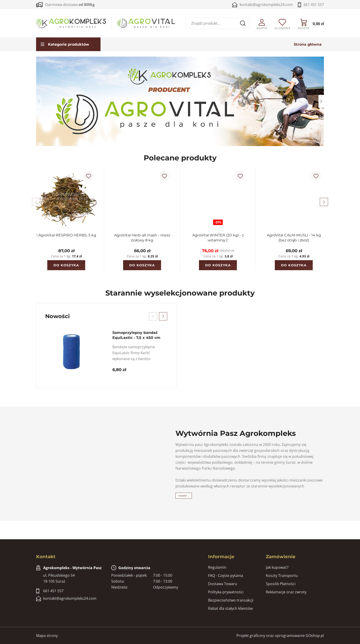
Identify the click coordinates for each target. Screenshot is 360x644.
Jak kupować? (277, 567)
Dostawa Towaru (223, 584)
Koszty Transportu (282, 576)
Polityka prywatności (226, 592)
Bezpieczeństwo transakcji (231, 600)
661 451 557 (314, 5)
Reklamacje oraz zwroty (286, 592)
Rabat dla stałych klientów (230, 608)
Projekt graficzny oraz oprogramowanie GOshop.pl (280, 636)
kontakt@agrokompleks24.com (266, 5)
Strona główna (308, 44)
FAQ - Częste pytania (226, 576)
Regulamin (217, 567)
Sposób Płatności (281, 584)
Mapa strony (47, 636)
